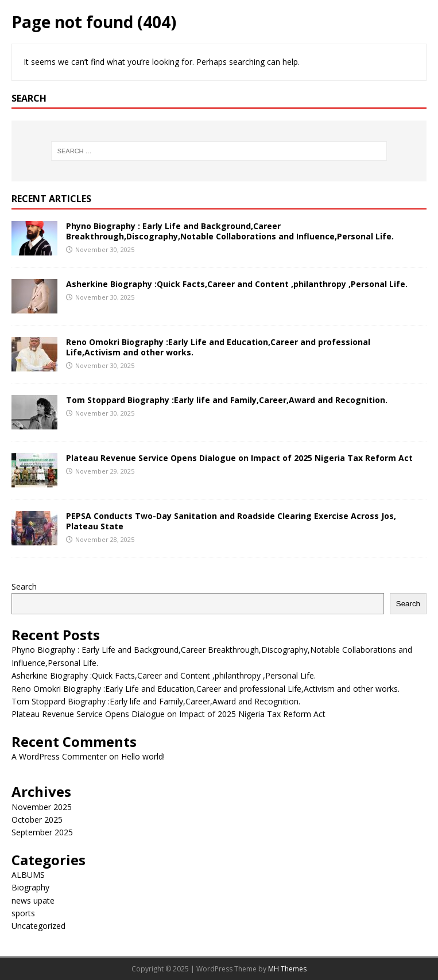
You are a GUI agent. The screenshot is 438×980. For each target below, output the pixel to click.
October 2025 (37, 820)
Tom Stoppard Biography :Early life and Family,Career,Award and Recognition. (227, 400)
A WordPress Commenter (59, 756)
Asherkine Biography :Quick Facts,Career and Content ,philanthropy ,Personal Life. (237, 284)
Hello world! (143, 756)
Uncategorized (38, 926)
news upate (33, 900)
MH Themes (287, 969)
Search (24, 586)
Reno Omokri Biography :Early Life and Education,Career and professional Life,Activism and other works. (218, 347)
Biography (30, 887)
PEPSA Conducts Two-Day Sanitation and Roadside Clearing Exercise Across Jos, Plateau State (231, 521)
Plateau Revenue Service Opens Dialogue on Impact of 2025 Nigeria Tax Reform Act (239, 458)
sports (23, 913)
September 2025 (42, 832)
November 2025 (42, 807)
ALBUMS (28, 875)
